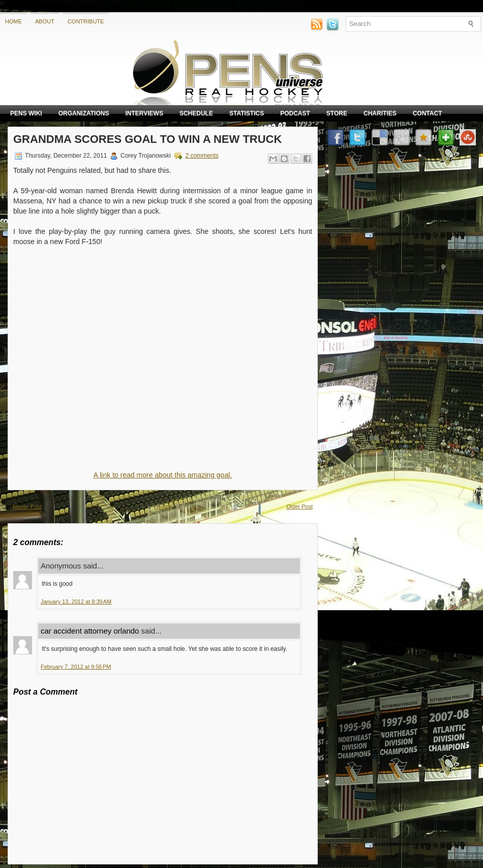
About (45, 21)
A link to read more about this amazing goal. (163, 475)
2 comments (202, 156)
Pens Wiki (26, 113)
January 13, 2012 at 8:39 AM (76, 602)
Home (13, 21)
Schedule (196, 113)
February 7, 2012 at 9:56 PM (76, 667)
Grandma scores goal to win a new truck (147, 139)
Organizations (84, 113)
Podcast (295, 113)
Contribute (86, 21)
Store (337, 113)
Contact (428, 113)
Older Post (299, 506)
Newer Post (27, 506)
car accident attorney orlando (90, 631)
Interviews (144, 113)
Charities (380, 113)
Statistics (247, 113)
